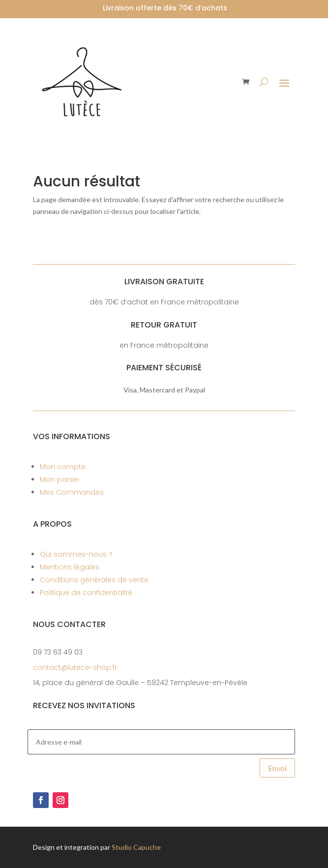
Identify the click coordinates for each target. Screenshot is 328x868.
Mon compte (63, 467)
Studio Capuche (136, 847)
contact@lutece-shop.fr (75, 667)
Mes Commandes (72, 492)
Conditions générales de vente (94, 580)
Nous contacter (69, 624)
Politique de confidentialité (86, 593)
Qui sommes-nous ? (76, 554)
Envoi (277, 768)
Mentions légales (70, 567)
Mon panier (60, 479)
